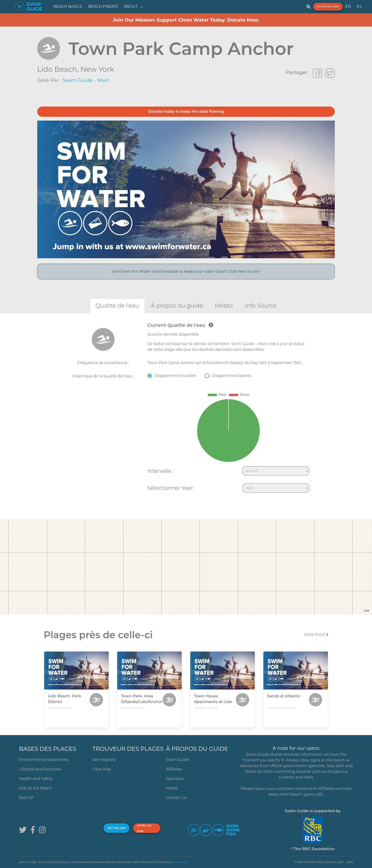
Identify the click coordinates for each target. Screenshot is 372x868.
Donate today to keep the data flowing (186, 111)
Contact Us (177, 798)
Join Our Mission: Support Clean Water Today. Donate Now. (186, 20)
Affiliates (174, 769)
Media (172, 788)
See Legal (181, 862)
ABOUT (131, 7)
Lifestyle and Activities (40, 769)
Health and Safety (36, 779)
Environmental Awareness (44, 760)
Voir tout (316, 635)
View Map (102, 769)
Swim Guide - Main (86, 80)
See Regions (104, 760)
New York (97, 69)
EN (348, 7)
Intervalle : (160, 471)
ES (359, 7)
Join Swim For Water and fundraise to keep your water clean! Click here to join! (186, 271)
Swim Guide (178, 760)
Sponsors (175, 779)
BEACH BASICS (68, 7)
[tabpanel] (186, 409)
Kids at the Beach (36, 788)
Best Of (26, 798)
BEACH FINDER (103, 7)
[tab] (117, 306)
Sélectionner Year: (170, 488)
